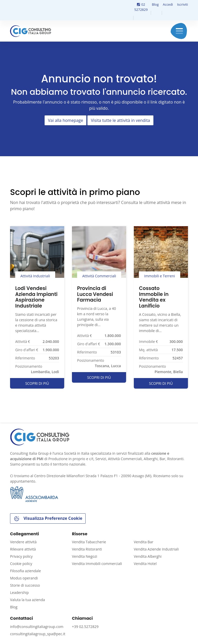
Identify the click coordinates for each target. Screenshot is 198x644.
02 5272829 (141, 7)
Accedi (168, 4)
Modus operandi (24, 578)
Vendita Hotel (145, 564)
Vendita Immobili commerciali (97, 564)
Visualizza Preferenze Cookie (48, 519)
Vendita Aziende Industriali (156, 549)
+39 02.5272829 (85, 627)
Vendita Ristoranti (87, 549)
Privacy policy (21, 556)
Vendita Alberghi (148, 556)
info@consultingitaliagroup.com (37, 627)
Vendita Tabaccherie (89, 542)
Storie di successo (25, 585)
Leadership (19, 592)
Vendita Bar (144, 542)
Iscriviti (183, 4)
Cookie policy (21, 564)
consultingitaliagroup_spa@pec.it (38, 634)
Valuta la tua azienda (27, 600)
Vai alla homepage (65, 120)
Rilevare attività (23, 549)
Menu (179, 31)
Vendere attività (23, 542)
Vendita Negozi (85, 556)
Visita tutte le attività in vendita (120, 120)
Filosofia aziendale (26, 571)
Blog (155, 4)
